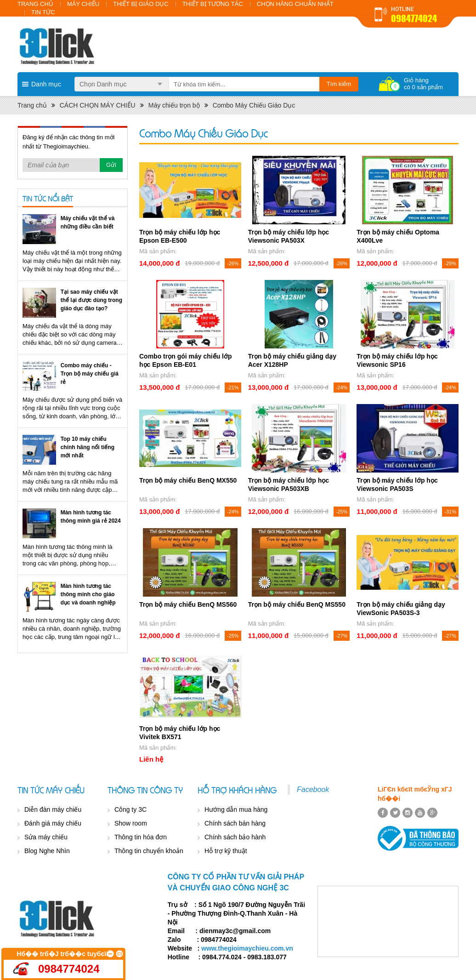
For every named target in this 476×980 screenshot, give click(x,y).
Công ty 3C (130, 809)
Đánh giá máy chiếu (53, 823)
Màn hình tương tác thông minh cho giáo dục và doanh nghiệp (88, 594)
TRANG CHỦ (35, 4)
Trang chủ (32, 105)
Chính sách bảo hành (235, 837)
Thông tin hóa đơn (141, 837)
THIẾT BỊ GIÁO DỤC (141, 4)
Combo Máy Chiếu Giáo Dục (254, 105)
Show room (131, 823)
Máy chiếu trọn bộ (174, 105)
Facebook (313, 789)
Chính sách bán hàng (235, 823)
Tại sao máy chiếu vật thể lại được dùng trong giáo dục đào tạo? (91, 300)
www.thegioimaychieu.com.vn (247, 948)
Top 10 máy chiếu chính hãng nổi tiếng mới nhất (88, 447)
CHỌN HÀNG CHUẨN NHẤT (295, 4)
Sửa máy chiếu (46, 837)
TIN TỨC (43, 12)
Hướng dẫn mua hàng (236, 809)
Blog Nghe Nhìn (47, 851)
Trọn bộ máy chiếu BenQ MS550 (297, 604)
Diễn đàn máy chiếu (53, 809)
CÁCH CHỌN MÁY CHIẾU (98, 105)
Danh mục (46, 84)
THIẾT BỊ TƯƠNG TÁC (213, 4)
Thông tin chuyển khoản (149, 851)
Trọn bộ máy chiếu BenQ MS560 (188, 604)
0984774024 (414, 18)
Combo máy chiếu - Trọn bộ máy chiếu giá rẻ (90, 374)
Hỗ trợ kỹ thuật (226, 851)
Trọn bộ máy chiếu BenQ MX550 (188, 480)
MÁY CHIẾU (83, 4)
